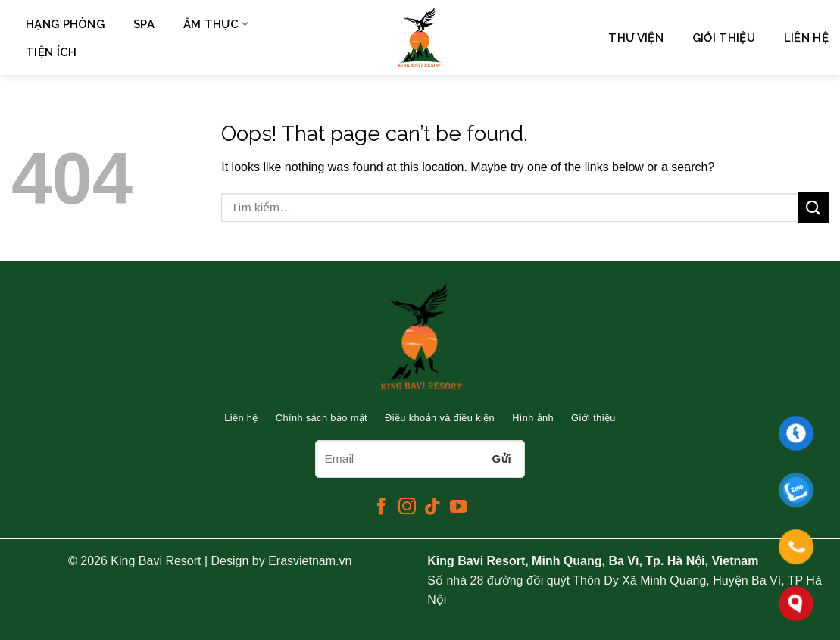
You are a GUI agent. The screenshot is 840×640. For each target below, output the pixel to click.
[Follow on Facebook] (381, 507)
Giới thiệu (724, 38)
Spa (144, 24)
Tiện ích (51, 52)
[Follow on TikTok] (433, 507)
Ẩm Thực (216, 24)
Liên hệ (806, 38)
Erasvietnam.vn (310, 561)
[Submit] (813, 207)
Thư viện (635, 38)
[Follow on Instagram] (407, 507)
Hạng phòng (65, 24)
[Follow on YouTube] (459, 507)
